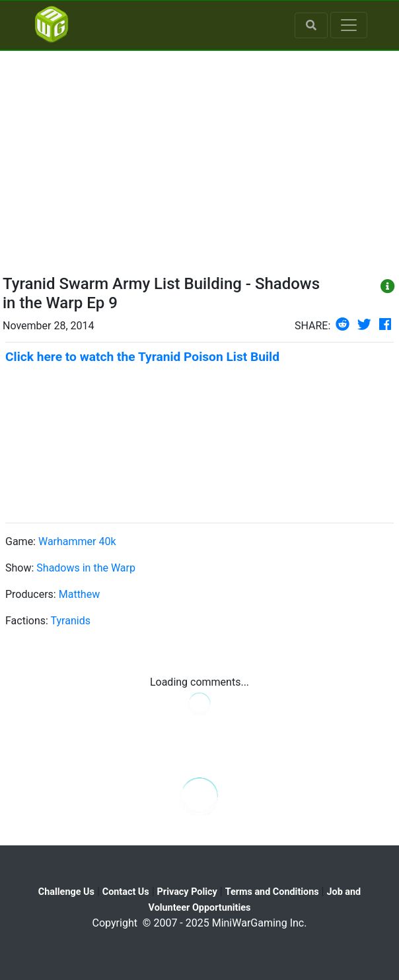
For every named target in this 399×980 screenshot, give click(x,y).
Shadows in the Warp (86, 568)
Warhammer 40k (77, 541)
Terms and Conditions (272, 892)
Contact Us (126, 892)
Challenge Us (66, 892)
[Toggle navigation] (349, 25)
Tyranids (71, 621)
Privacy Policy (187, 892)
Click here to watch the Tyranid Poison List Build (142, 357)
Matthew (79, 594)
